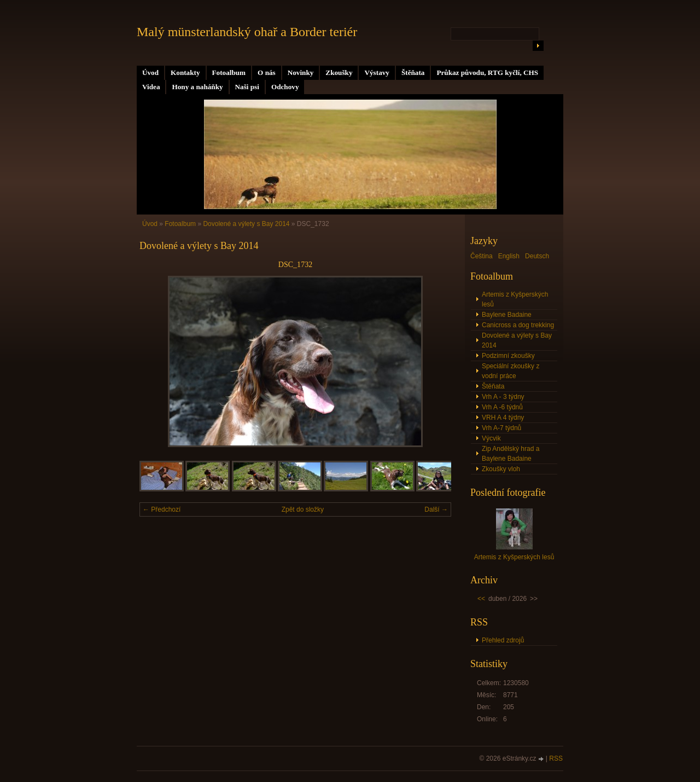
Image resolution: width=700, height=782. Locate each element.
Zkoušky (339, 73)
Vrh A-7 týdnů (501, 428)
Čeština (482, 256)
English (509, 256)
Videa (151, 87)
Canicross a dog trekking (518, 325)
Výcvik (491, 438)
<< (481, 599)
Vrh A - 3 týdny (503, 397)
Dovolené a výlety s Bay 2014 (246, 224)
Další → (436, 509)
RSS (556, 758)
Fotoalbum (229, 73)
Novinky (301, 73)
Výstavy (377, 73)
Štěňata (413, 73)
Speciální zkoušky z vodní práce (511, 371)
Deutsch (537, 256)
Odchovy (285, 87)
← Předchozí (162, 509)
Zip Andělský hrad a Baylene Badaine (511, 454)
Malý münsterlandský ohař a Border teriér (247, 32)
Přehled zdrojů (503, 640)
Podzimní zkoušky (508, 356)
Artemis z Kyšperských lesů (515, 299)
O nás (267, 73)
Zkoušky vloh (501, 469)
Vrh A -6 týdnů (502, 407)
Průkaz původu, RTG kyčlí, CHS (487, 73)
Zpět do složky (303, 509)
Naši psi (247, 87)
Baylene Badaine (507, 315)
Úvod (150, 73)
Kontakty (185, 73)
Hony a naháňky (197, 87)
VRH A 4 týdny (503, 418)
